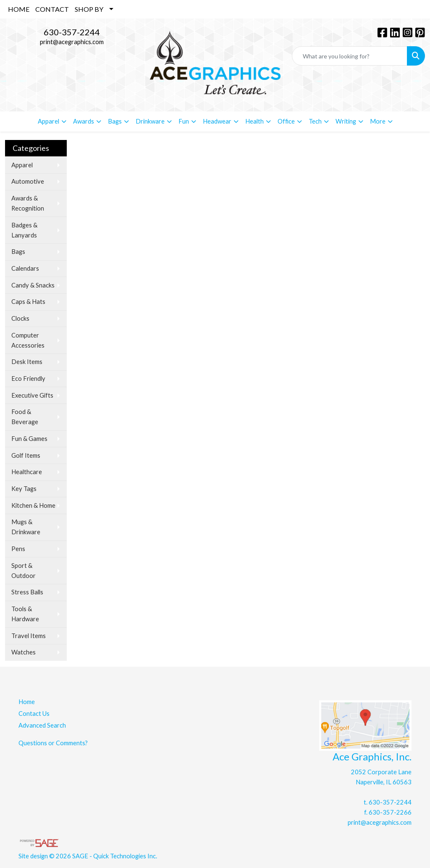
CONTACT (52, 9)
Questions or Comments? (53, 743)
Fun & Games (29, 439)
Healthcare (27, 472)
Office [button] (286, 121)
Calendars (25, 268)
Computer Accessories (28, 340)
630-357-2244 (72, 32)
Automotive (28, 181)
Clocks (20, 318)
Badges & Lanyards (24, 230)
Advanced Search (42, 725)
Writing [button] (346, 121)
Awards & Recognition (28, 203)
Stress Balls (27, 592)
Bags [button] (115, 121)
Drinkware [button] (150, 121)
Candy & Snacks (33, 285)
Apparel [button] (49, 121)
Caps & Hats (28, 302)
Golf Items (26, 455)
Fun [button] (184, 121)
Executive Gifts (32, 395)
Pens (18, 549)
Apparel (22, 165)
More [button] (378, 121)
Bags (18, 252)
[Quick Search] (350, 56)
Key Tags (24, 489)
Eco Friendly (28, 379)
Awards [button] (84, 121)
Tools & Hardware (25, 614)
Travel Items (29, 636)
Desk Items (27, 362)
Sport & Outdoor (24, 571)
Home (27, 702)
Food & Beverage (25, 417)
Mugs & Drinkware (26, 527)
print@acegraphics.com (72, 42)
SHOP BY (89, 9)
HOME (19, 9)
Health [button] (254, 121)
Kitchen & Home (33, 505)
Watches (24, 652)
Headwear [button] (217, 121)
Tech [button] (315, 121)
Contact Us (34, 714)
